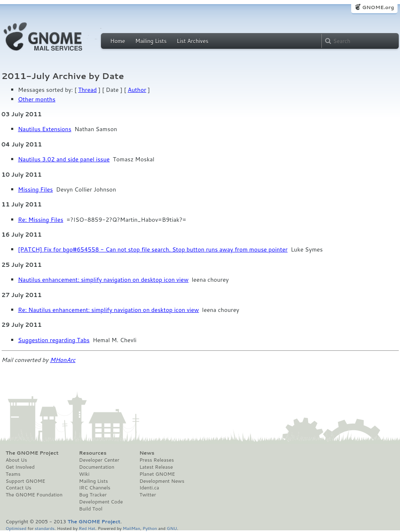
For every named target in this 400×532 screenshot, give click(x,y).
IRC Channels (95, 488)
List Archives (192, 41)
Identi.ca (149, 488)
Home (118, 41)
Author (137, 90)
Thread (87, 90)
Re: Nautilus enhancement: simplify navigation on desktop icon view (109, 310)
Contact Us (19, 488)
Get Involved (20, 467)
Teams (13, 474)
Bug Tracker (93, 495)
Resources (93, 453)
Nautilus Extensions (45, 129)
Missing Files (36, 189)
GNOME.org (378, 7)
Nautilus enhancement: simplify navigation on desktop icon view (103, 280)
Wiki (84, 474)
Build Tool (91, 509)
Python (150, 528)
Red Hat (87, 528)
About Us (17, 460)
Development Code (101, 502)
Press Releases (157, 460)
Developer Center (99, 460)
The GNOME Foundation (34, 495)
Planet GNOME (157, 474)
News (147, 453)
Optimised (16, 528)
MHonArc (63, 360)
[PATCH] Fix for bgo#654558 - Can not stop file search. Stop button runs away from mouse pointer (153, 249)
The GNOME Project (32, 453)
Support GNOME (26, 481)
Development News (162, 481)
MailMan (132, 528)
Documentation (97, 467)
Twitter (148, 495)
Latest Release (156, 467)
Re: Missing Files (41, 220)
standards (45, 528)
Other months (37, 99)
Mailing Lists (151, 41)
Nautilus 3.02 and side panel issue (64, 159)
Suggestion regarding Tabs (54, 340)
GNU (172, 528)
